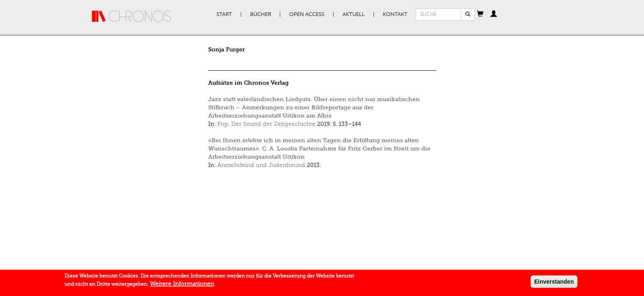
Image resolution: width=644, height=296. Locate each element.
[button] (480, 14)
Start (224, 14)
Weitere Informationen (182, 286)
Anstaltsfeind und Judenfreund (261, 165)
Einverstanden (554, 283)
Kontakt (395, 14)
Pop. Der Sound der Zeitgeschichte (266, 124)
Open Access (307, 14)
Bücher (261, 14)
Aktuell (354, 14)
